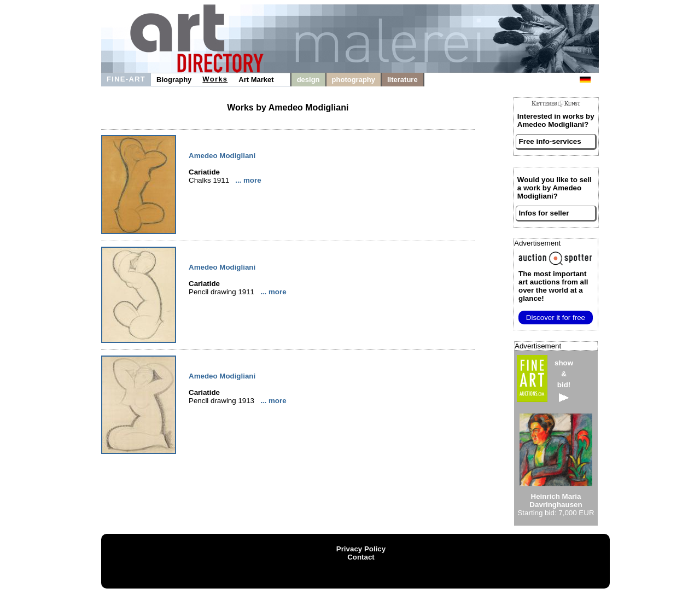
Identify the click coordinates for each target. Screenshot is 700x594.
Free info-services (550, 141)
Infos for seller (544, 213)
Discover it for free (556, 318)
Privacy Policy (361, 549)
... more (248, 180)
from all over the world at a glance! (553, 286)
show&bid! (564, 380)
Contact (361, 557)
